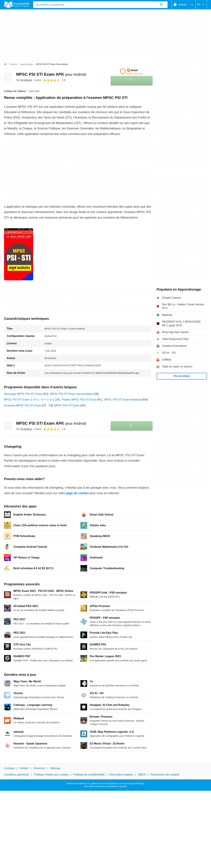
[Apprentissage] (27, 64)
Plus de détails (182, 376)
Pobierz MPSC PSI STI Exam (79, 400)
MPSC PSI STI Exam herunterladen (72, 394)
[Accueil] (5, 64)
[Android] (13, 64)
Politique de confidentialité (89, 775)
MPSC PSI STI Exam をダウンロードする (29, 400)
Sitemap (55, 768)
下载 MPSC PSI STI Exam (64, 405)
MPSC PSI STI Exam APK (51, 74)
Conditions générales (17, 775)
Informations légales (121, 775)
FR (201, 5)
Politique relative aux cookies (51, 775)
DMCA (142, 775)
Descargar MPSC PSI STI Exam (23, 394)
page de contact (77, 493)
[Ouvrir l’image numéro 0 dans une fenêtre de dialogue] (19, 254)
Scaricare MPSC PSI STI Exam (23, 405)
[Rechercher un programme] (161, 5)
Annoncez (40, 768)
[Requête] (100, 5)
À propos (9, 768)
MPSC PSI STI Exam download (123, 400)
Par (24, 80)
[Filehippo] (17, 5)
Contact (24, 768)
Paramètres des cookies (165, 775)
